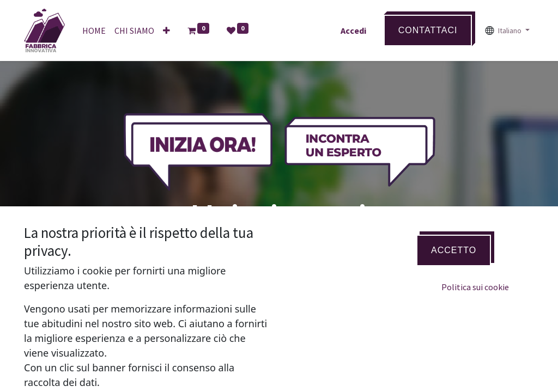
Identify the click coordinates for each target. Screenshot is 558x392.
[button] (166, 30)
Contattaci (428, 30)
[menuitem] (94, 30)
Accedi (353, 30)
